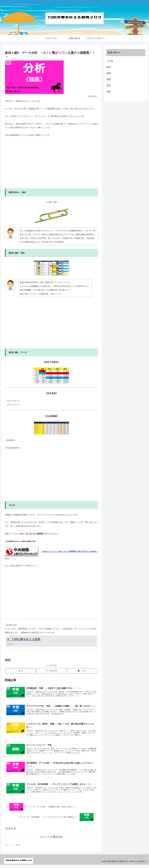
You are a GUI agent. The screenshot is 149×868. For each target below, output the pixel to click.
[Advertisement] (51, 165)
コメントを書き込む (52, 840)
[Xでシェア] (20, 671)
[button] (82, 671)
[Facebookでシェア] (51, 671)
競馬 (8, 660)
